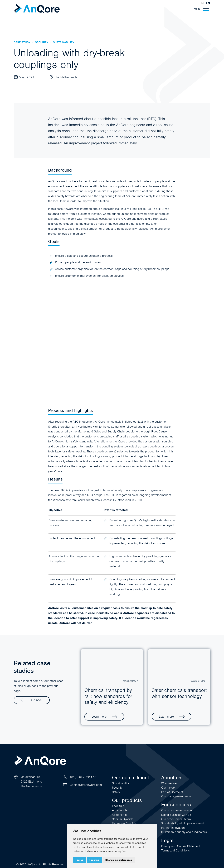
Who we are (169, 783)
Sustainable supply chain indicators (184, 832)
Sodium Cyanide (123, 819)
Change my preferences (119, 860)
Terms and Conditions (175, 850)
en (208, 3)
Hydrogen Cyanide (124, 823)
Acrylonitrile (120, 810)
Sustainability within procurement (182, 823)
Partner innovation (173, 828)
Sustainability (120, 783)
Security (117, 788)
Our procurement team (176, 819)
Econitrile (118, 806)
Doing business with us (176, 815)
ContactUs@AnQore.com (86, 785)
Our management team (176, 796)
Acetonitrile (119, 815)
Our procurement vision (176, 810)
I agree (79, 860)
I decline (94, 860)
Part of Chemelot (172, 792)
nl (203, 3)
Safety (116, 792)
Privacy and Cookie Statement (181, 846)
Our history (168, 788)
